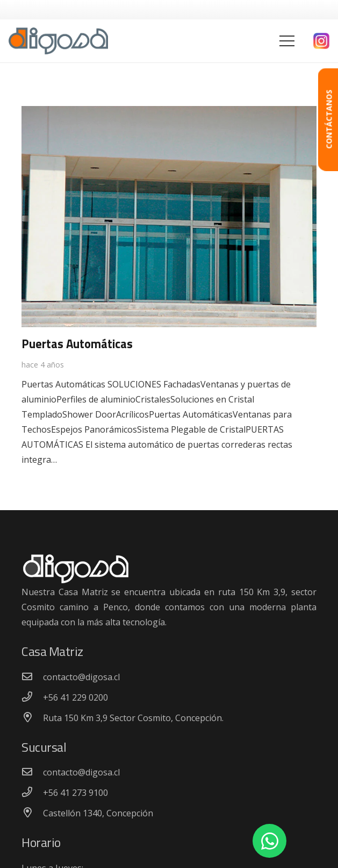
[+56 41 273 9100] (32, 793)
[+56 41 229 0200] (32, 697)
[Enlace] (58, 41)
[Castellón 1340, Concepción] (32, 813)
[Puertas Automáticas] (169, 114)
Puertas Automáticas (77, 344)
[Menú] (287, 41)
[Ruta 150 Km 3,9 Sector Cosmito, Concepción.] (32, 718)
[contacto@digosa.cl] (32, 677)
